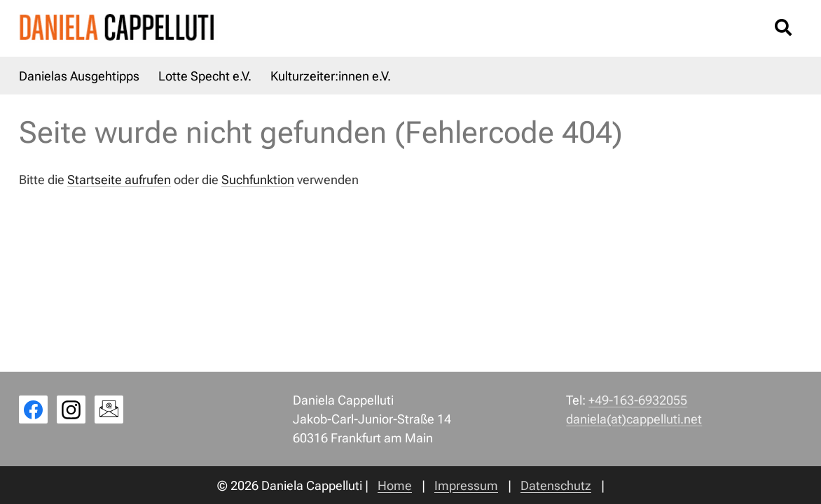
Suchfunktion (258, 180)
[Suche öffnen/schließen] (783, 28)
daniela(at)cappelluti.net (634, 419)
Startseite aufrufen (119, 180)
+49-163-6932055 (638, 400)
